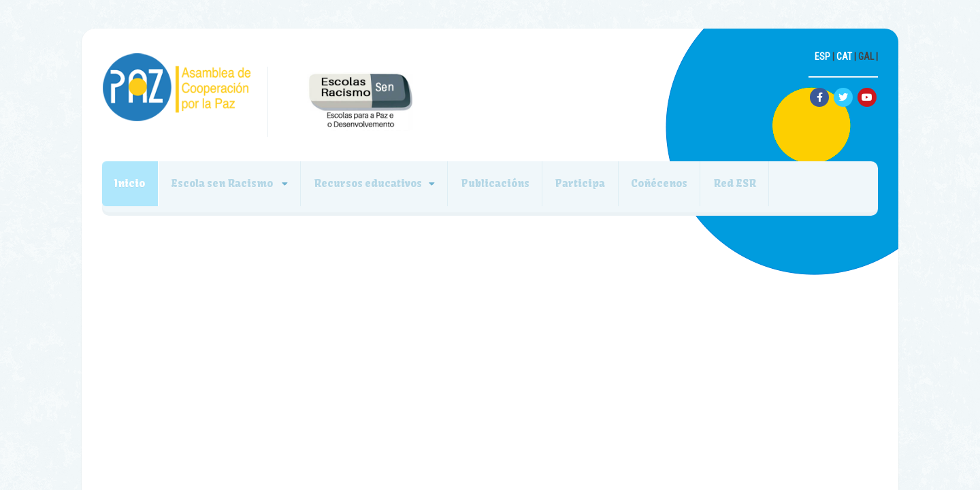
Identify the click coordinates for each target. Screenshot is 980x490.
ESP (822, 56)
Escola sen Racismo (239, 188)
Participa (627, 188)
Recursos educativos (394, 188)
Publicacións (531, 188)
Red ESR (802, 188)
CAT (844, 56)
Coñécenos (716, 188)
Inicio (135, 188)
